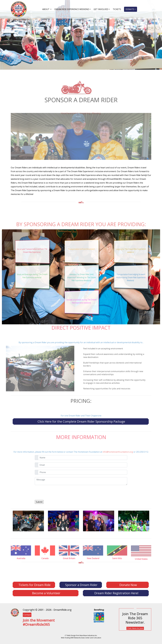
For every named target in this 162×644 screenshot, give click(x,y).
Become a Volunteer (46, 593)
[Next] (82, 535)
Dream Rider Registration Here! (116, 593)
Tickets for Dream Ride (34, 585)
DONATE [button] (130, 9)
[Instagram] (26, 631)
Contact (27, 615)
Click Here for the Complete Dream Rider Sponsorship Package (81, 421)
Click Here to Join (135, 628)
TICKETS (117, 9)
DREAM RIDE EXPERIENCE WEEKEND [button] (72, 9)
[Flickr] (28, 631)
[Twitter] (25, 631)
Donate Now (128, 585)
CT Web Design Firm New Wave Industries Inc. (81, 635)
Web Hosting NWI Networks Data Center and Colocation (81, 638)
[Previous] (80, 535)
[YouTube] (27, 631)
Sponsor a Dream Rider (81, 585)
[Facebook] (23, 631)
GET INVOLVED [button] (101, 9)
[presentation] (54, 493)
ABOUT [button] (46, 9)
